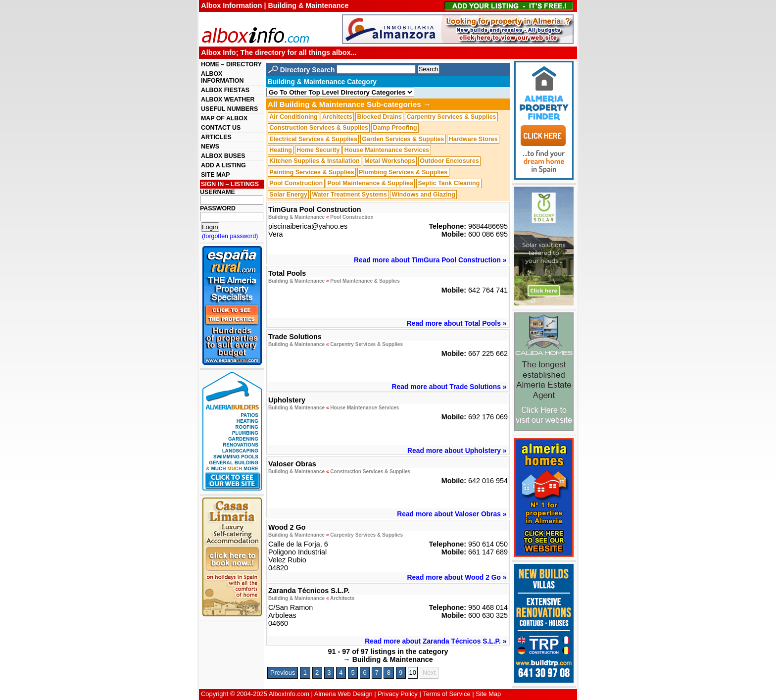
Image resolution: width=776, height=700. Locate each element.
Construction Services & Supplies (319, 128)
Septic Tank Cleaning (449, 183)
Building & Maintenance (296, 217)
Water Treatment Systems (349, 195)
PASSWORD (218, 208)
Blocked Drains (379, 117)
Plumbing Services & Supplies (403, 172)
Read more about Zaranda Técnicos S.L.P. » (436, 641)
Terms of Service (446, 694)
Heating (281, 150)
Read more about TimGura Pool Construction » (430, 260)
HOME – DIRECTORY (231, 64)
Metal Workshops (390, 161)
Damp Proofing (395, 128)
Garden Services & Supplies (403, 139)
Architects (337, 117)
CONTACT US (221, 128)
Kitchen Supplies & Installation (314, 161)
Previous (283, 673)
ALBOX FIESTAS (225, 90)
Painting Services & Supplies (312, 172)
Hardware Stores (473, 139)
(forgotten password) (230, 236)
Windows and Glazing (424, 195)
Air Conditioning (293, 117)
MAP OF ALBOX (224, 118)
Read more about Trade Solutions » (449, 387)
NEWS (210, 147)
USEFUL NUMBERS (229, 109)
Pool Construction (296, 183)
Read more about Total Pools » (457, 323)
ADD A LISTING (223, 165)
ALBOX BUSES (223, 156)
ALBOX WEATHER (228, 100)
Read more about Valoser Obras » (452, 514)
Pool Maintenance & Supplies (370, 183)
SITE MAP (215, 175)
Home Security (318, 150)
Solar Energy (288, 195)
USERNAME (218, 192)
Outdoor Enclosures (449, 161)
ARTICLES (216, 137)
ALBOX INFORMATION (222, 77)
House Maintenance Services (387, 150)
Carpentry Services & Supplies (451, 117)
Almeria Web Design (343, 694)
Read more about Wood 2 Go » (457, 577)
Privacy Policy (398, 694)
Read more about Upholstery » (457, 450)
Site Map (488, 694)
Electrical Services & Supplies (313, 139)
